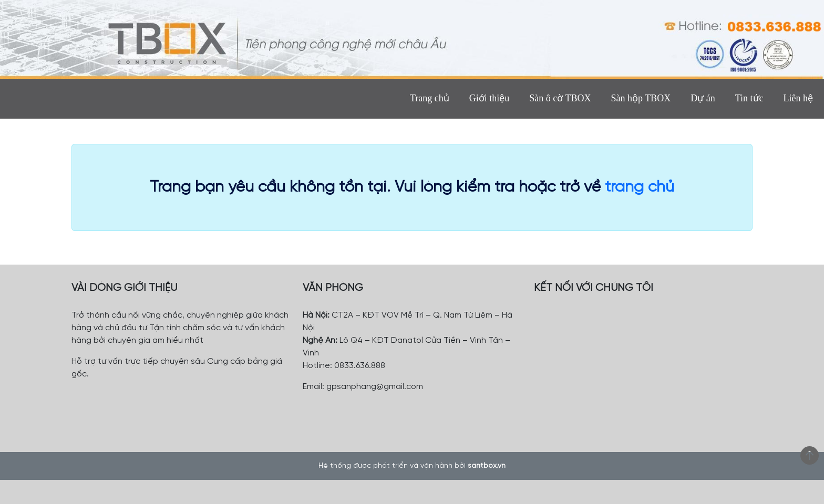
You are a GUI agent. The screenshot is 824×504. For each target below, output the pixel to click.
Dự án (703, 98)
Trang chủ (430, 98)
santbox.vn (487, 466)
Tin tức (749, 98)
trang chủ (640, 187)
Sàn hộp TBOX (641, 98)
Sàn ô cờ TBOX (560, 98)
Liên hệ (799, 98)
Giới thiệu (490, 98)
